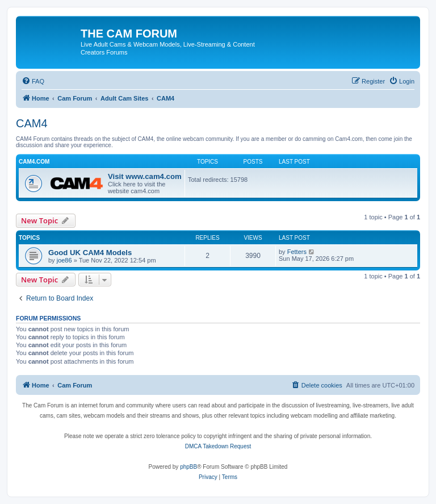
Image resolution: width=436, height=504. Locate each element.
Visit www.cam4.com (145, 176)
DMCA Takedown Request (218, 446)
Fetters (297, 252)
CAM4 (32, 123)
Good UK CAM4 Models (90, 253)
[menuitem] (33, 81)
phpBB (188, 467)
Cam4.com (34, 162)
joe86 (64, 260)
